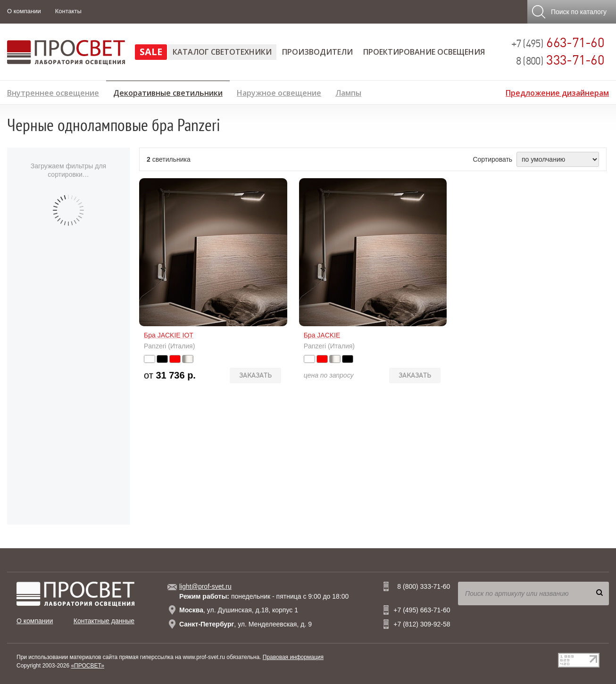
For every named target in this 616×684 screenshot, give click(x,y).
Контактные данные (104, 621)
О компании (24, 11)
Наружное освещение (279, 92)
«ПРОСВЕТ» (87, 666)
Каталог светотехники (222, 52)
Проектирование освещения (424, 52)
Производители (317, 52)
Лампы (348, 92)
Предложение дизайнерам (557, 92)
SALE (151, 52)
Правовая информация (293, 657)
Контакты (68, 11)
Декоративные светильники (168, 91)
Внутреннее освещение (53, 92)
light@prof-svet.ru (205, 586)
